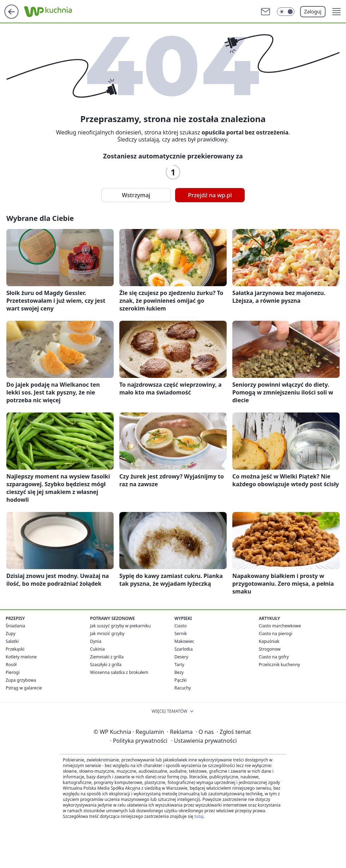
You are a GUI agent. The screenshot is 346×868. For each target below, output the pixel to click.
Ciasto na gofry (274, 657)
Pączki (181, 680)
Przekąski (15, 649)
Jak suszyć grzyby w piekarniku (120, 626)
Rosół (11, 665)
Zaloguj (313, 11)
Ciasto (181, 626)
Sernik (181, 634)
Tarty (179, 665)
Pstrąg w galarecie (24, 688)
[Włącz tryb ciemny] (286, 12)
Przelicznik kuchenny (279, 665)
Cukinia (97, 649)
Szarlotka (184, 649)
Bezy (179, 672)
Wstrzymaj (136, 195)
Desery (181, 657)
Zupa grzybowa (21, 680)
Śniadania (15, 626)
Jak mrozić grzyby (107, 634)
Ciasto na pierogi (276, 634)
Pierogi (13, 672)
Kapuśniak (269, 641)
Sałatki (12, 641)
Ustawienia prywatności (204, 741)
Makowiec (184, 641)
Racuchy (183, 688)
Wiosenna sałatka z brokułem (119, 672)
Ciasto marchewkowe (280, 626)
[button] (336, 12)
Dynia (96, 641)
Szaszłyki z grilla (106, 665)
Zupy (11, 634)
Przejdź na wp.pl (210, 195)
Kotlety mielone (21, 657)
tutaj (199, 816)
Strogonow (270, 649)
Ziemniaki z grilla (107, 657)
